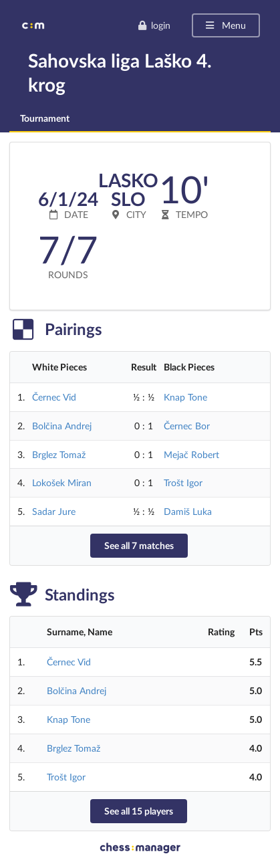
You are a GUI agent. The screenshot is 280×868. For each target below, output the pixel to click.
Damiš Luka (188, 511)
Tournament (45, 118)
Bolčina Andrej (62, 426)
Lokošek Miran (62, 482)
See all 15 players (139, 811)
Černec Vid (54, 397)
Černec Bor (187, 426)
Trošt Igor (183, 482)
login (154, 25)
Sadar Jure (54, 511)
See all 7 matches (139, 545)
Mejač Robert (191, 454)
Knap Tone (185, 397)
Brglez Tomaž (59, 454)
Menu (225, 25)
